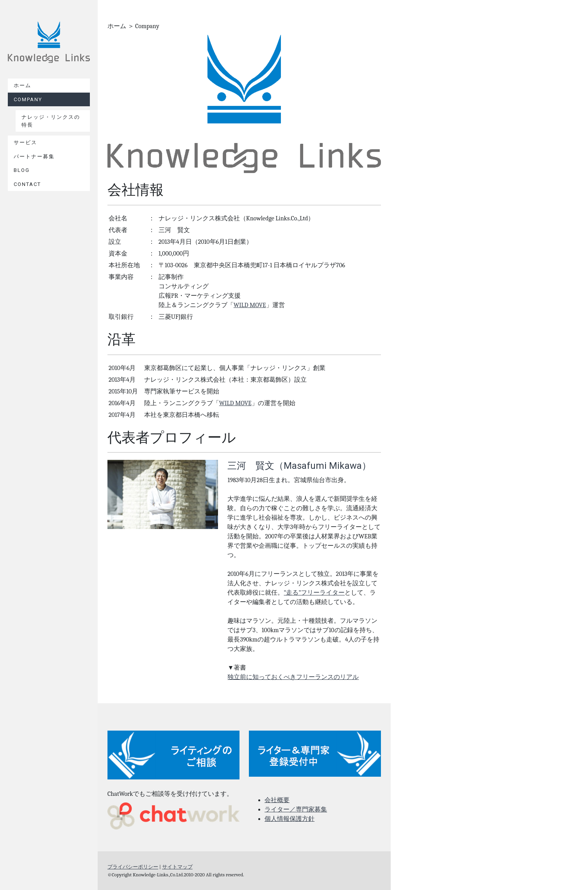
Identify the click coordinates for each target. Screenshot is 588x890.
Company (28, 99)
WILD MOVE (250, 305)
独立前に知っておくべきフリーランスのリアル (293, 677)
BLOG (22, 170)
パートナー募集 (34, 156)
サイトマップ (177, 867)
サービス (25, 142)
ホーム (22, 85)
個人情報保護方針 (290, 819)
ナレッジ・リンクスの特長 (51, 121)
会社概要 (277, 800)
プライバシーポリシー (133, 867)
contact (27, 184)
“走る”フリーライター (314, 593)
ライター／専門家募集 (296, 810)
